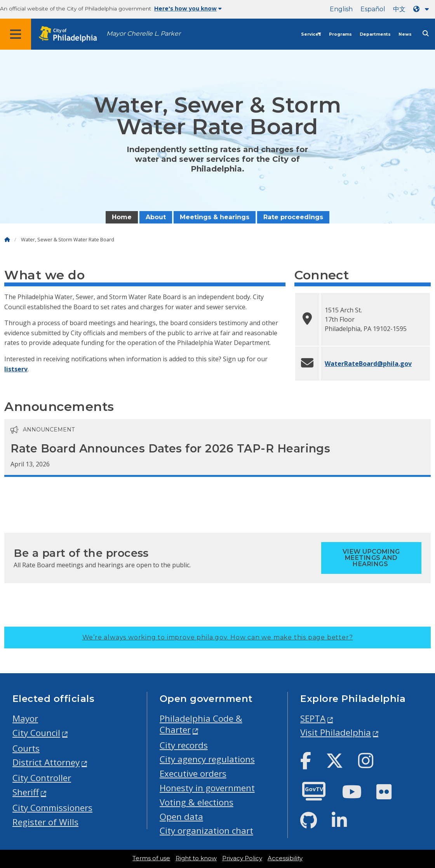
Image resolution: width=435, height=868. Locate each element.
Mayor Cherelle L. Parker (144, 34)
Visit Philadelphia (336, 732)
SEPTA (313, 718)
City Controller (42, 778)
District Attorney (46, 762)
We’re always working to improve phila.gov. (218, 637)
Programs (340, 34)
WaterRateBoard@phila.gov (368, 364)
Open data (181, 817)
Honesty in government (207, 788)
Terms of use (151, 858)
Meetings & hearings (215, 217)
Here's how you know (188, 9)
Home (122, 217)
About (156, 217)
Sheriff (26, 792)
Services (311, 34)
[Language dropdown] (423, 9)
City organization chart (206, 831)
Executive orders (193, 774)
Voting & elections (197, 802)
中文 (399, 9)
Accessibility (285, 858)
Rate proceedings (293, 217)
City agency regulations (207, 759)
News (405, 34)
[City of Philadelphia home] (72, 34)
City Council (36, 733)
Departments (375, 34)
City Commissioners (52, 808)
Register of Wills (45, 822)
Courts (26, 748)
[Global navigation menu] (16, 34)
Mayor (25, 718)
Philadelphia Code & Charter (201, 724)
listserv (16, 369)
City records (184, 745)
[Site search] (426, 34)
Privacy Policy (242, 858)
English (341, 9)
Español (373, 9)
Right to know (196, 858)
